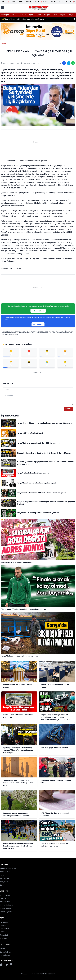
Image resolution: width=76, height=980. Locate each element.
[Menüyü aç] (2, 8)
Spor (31, 15)
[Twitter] (7, 965)
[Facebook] (1, 965)
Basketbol (4, 935)
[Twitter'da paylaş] (69, 63)
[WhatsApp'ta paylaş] (73, 63)
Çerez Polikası (6, 952)
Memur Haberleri (7, 905)
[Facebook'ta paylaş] (64, 63)
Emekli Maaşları (6, 908)
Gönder (68, 409)
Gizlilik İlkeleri (5, 955)
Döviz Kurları (5, 899)
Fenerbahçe (5, 932)
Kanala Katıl (38, 311)
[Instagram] (11, 965)
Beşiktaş (3, 925)
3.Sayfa (47, 15)
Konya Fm (4, 882)
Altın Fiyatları (5, 902)
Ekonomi (23, 15)
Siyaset (38, 15)
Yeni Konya (4, 878)
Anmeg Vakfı (5, 872)
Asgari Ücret (5, 895)
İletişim (3, 949)
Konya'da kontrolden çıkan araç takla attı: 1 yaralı (22, 19)
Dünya (71, 15)
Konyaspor (4, 922)
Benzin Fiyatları (6, 912)
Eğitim (55, 15)
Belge (2, 885)
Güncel (14, 15)
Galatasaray (5, 929)
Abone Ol (38, 324)
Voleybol (3, 938)
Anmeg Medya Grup (8, 869)
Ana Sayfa (5, 15)
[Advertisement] (38, 142)
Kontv (2, 875)
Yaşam (63, 15)
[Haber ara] (74, 19)
